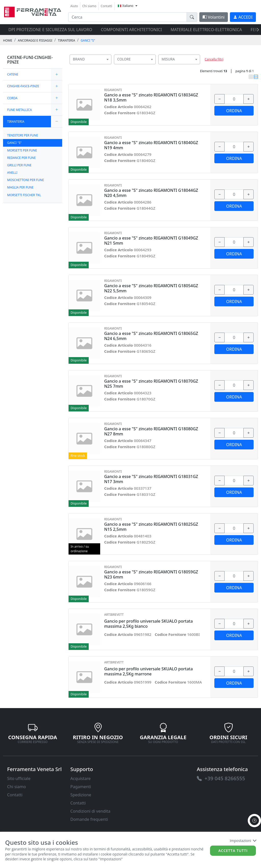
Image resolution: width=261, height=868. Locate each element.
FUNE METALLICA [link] (19, 110)
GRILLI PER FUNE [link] (19, 165)
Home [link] (8, 40)
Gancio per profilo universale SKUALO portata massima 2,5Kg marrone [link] (149, 671)
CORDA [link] (12, 98)
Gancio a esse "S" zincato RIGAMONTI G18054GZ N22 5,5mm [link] (151, 288)
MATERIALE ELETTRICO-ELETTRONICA (206, 30)
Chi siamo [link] (89, 6)
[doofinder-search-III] (192, 17)
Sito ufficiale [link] (19, 778)
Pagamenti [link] (81, 787)
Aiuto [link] (74, 6)
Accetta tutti (233, 851)
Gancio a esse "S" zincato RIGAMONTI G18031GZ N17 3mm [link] (151, 479)
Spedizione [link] (81, 795)
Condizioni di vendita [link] (90, 811)
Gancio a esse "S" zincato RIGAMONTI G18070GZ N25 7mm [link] (151, 384)
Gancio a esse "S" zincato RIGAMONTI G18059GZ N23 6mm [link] (151, 574)
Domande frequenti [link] (89, 819)
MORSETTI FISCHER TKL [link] (24, 195)
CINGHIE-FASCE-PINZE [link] (23, 86)
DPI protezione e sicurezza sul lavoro (50, 30)
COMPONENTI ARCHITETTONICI (131, 30)
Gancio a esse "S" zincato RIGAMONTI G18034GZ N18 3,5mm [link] (151, 97)
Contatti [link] (106, 6)
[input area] (128, 17)
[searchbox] (109, 66)
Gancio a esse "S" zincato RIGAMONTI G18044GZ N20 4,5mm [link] (151, 193)
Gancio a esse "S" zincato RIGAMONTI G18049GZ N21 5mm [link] (151, 241)
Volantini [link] (214, 17)
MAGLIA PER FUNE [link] (20, 187)
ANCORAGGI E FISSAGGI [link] (35, 40)
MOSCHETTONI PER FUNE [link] (25, 180)
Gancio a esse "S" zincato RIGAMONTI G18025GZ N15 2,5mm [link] (151, 527)
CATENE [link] (13, 74)
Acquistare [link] (81, 778)
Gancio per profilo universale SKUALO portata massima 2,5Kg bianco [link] (149, 624)
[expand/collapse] (57, 74)
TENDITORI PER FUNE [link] (23, 135)
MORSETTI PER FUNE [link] (22, 150)
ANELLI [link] (12, 173)
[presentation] (256, 30)
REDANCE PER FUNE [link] (21, 158)
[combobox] (90, 59)
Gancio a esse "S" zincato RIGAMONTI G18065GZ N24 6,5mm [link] (151, 336)
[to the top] (254, 821)
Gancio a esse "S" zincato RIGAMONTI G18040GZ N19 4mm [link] (151, 145)
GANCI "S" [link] (88, 40)
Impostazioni (243, 841)
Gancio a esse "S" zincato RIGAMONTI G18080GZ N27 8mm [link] (151, 431)
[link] (33, 11)
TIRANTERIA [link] (67, 40)
